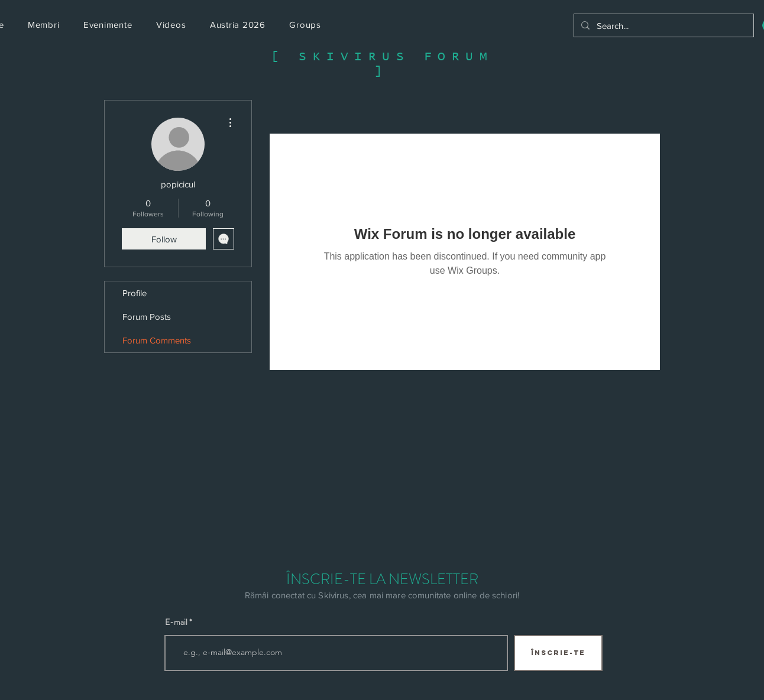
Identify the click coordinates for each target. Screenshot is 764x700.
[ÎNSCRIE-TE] (558, 653)
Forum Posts (147, 317)
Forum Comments (157, 340)
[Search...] (663, 25)
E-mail (176, 622)
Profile (135, 293)
